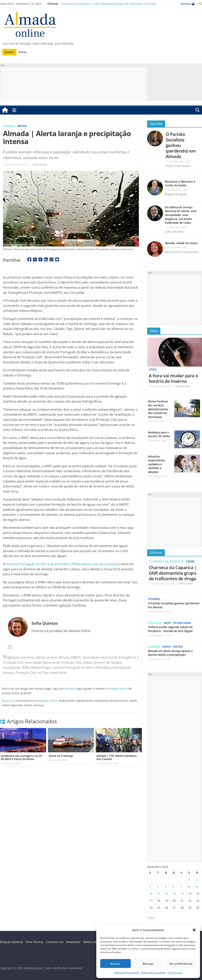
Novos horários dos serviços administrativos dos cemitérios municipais (158, 409)
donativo (70, 689)
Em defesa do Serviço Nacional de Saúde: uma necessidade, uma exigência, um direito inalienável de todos (181, 215)
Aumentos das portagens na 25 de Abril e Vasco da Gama (21, 757)
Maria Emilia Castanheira (182, 252)
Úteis (154, 331)
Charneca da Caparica (166, 561)
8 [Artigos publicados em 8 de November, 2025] (189, 886)
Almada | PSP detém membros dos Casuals (117, 757)
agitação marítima (21, 657)
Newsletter (73, 942)
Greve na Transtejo (61, 756)
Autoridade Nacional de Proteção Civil (53, 662)
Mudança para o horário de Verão (159, 434)
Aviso (167, 646)
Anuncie (7, 701)
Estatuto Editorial (11, 942)
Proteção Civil (26, 673)
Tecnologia (182, 623)
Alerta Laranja (46, 657)
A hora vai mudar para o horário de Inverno (173, 378)
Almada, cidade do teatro (181, 243)
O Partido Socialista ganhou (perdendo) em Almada (181, 145)
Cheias (88, 662)
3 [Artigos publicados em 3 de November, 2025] (150, 886)
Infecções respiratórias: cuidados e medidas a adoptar (157, 464)
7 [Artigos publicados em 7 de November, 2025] (181, 886)
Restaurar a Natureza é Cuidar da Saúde (180, 183)
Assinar (9, 52)
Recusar (148, 964)
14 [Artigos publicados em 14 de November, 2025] (182, 893)
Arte (167, 623)
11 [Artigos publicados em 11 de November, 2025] (159, 893)
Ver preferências (181, 964)
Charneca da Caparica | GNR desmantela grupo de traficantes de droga (109, 4)
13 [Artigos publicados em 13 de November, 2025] (174, 893)
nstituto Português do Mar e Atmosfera (82, 667)
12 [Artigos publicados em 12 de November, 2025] (166, 893)
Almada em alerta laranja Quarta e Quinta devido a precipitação (170, 653)
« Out (151, 917)
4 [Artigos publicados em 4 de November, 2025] (158, 886)
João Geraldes (174, 231)
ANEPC (76, 657)
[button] (194, 930)
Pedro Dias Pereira (178, 166)
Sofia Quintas (40, 164)
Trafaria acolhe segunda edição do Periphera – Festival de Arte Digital (170, 629)
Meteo (22, 126)
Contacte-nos (55, 942)
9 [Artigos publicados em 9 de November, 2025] (197, 886)
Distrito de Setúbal (108, 662)
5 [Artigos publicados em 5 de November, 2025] (166, 886)
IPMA (26, 667)
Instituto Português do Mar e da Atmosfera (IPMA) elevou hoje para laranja (62, 564)
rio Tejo (43, 673)
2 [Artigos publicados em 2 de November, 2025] (197, 879)
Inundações (12, 667)
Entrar (23, 52)
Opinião (156, 124)
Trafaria (155, 623)
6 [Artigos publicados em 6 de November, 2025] (173, 886)
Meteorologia (41, 667)
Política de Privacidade (127, 973)
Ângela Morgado (176, 194)
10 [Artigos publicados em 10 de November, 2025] (151, 893)
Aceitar (115, 964)
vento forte (59, 673)
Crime (190, 561)
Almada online (118, 689)
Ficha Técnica (175, 973)
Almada (9, 126)
